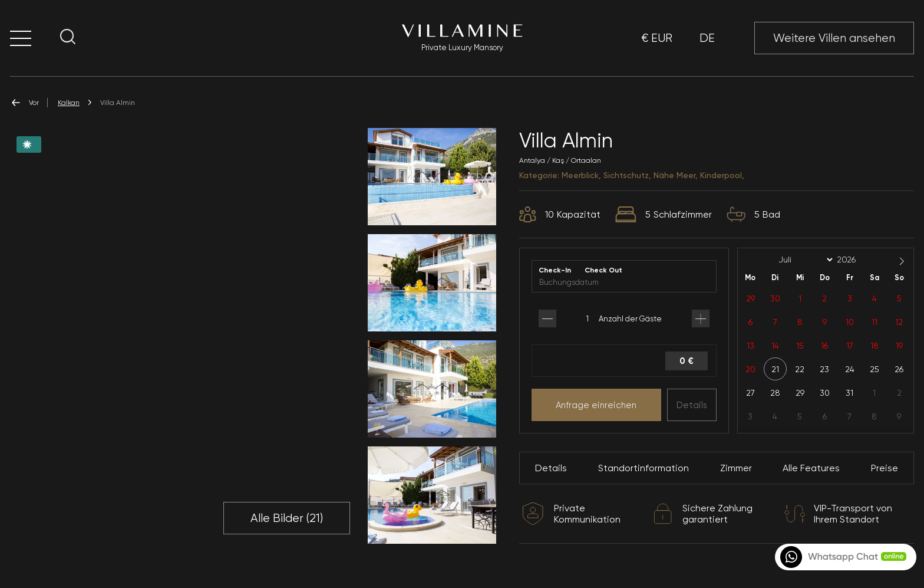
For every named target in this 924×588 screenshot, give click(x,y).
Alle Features (811, 468)
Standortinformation (643, 468)
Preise (885, 468)
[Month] (804, 260)
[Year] (856, 259)
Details (692, 405)
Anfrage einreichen (596, 405)
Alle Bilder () (287, 518)
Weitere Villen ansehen (834, 38)
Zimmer (736, 468)
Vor (24, 103)
